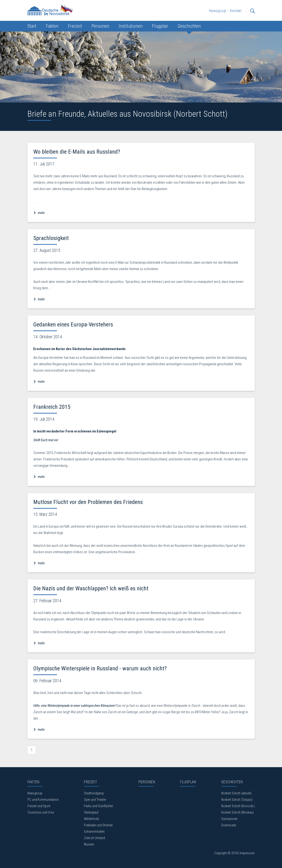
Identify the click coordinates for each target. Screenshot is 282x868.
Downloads (229, 825)
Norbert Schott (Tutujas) (237, 800)
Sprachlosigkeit (51, 238)
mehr (41, 213)
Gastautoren (229, 819)
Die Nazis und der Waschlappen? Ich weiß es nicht (91, 588)
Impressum (247, 853)
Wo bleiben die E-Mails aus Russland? (77, 152)
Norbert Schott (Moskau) (237, 812)
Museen (89, 844)
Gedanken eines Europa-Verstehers (73, 325)
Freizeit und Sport (39, 806)
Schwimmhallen (94, 832)
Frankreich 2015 (52, 407)
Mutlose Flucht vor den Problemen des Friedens (88, 502)
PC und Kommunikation (43, 800)
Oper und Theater (95, 800)
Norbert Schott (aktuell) (236, 793)
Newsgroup (35, 793)
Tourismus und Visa (41, 812)
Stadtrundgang (94, 793)
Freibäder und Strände (98, 825)
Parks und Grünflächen (99, 806)
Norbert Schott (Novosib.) (238, 806)
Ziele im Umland (94, 838)
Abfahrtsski (91, 819)
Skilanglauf (91, 812)
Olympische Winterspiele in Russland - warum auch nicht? (100, 668)
